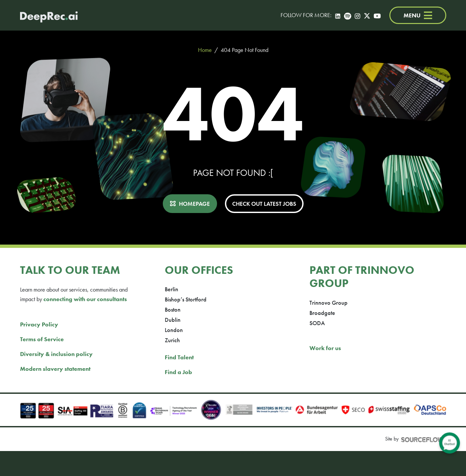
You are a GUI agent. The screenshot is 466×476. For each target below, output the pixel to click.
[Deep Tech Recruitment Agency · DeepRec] (49, 15)
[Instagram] (357, 15)
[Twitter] (367, 15)
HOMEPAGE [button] (194, 204)
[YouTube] (377, 15)
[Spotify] (347, 15)
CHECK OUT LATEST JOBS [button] (264, 204)
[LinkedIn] (338, 15)
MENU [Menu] (418, 15)
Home (205, 50)
